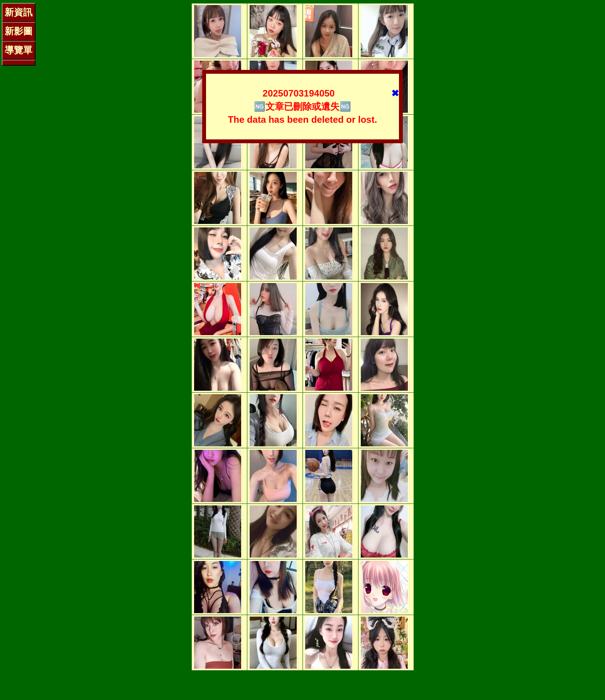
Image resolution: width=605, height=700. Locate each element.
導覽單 (19, 50)
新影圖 (19, 31)
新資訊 (19, 12)
